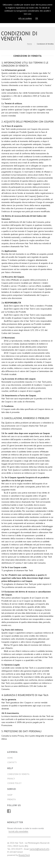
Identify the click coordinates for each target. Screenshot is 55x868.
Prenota (12, 799)
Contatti (12, 762)
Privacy (11, 779)
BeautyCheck (24, 855)
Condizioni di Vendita (18, 774)
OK (37, 18)
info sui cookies (25, 18)
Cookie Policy (14, 783)
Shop (10, 795)
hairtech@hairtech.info (39, 849)
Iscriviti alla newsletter (18, 831)
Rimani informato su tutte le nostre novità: (26, 830)
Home (30, 44)
